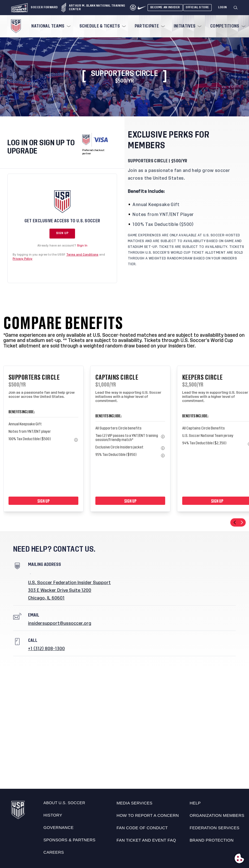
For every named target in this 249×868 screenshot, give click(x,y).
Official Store (197, 7)
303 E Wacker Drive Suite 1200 (60, 590)
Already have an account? (62, 246)
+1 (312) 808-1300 (46, 649)
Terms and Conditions (82, 255)
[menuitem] (50, 26)
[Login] (223, 8)
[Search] (236, 8)
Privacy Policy (23, 259)
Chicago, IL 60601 (46, 598)
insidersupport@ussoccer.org (60, 623)
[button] (238, 8)
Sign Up (62, 233)
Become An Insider (165, 7)
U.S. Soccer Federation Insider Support (69, 583)
